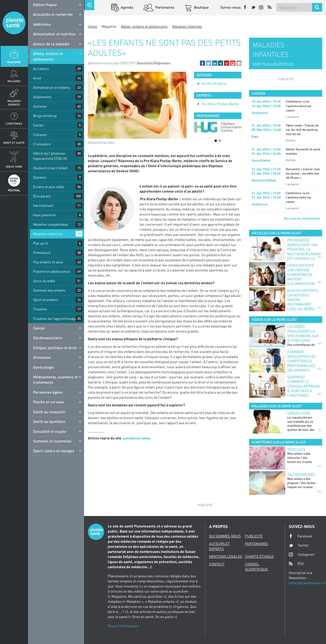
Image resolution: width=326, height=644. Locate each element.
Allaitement (42, 97)
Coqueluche (299, 413)
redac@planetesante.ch (307, 583)
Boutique (201, 7)
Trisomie (40, 309)
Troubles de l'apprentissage (55, 318)
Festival (14, 190)
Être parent (42, 196)
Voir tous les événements (302, 218)
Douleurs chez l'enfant (51, 168)
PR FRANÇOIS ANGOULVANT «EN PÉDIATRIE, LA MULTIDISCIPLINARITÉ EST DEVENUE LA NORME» (304, 252)
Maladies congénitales (51, 224)
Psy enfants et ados (48, 262)
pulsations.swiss (137, 438)
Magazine (14, 62)
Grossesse (42, 357)
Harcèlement (43, 205)
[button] (202, 63)
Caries (38, 125)
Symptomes (14, 124)
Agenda (126, 7)
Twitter (299, 545)
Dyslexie (40, 177)
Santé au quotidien (49, 421)
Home (92, 26)
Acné (37, 78)
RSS (296, 564)
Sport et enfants (46, 300)
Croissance (42, 144)
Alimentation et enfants (51, 87)
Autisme (40, 106)
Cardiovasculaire (48, 338)
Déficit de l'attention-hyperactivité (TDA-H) (50, 156)
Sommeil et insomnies (52, 441)
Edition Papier (45, 5)
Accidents (41, 69)
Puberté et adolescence (51, 271)
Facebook (301, 536)
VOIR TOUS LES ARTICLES (273, 64)
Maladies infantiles (48, 234)
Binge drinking (45, 116)
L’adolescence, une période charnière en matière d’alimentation (301, 274)
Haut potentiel (44, 215)
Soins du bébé (44, 281)
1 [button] (216, 141)
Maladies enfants (14, 103)
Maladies (14, 81)
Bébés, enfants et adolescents (48, 56)
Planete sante (14, 23)
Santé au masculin (49, 412)
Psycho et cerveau (49, 402)
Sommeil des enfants (49, 290)
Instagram (302, 554)
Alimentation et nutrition (55, 34)
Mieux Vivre (14, 167)
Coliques (40, 134)
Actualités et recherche (53, 14)
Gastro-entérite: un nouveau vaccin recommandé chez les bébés (303, 300)
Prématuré (42, 253)
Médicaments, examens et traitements (55, 380)
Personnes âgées (48, 392)
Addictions (42, 24)
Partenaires (165, 7)
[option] (218, 127)
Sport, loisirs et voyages (54, 451)
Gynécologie (44, 367)
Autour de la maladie (51, 44)
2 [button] (220, 141)
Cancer (39, 328)
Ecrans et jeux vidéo (49, 187)
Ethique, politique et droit (55, 348)
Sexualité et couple (50, 431)
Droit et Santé (14, 143)
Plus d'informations (123, 626)
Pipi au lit (41, 243)
